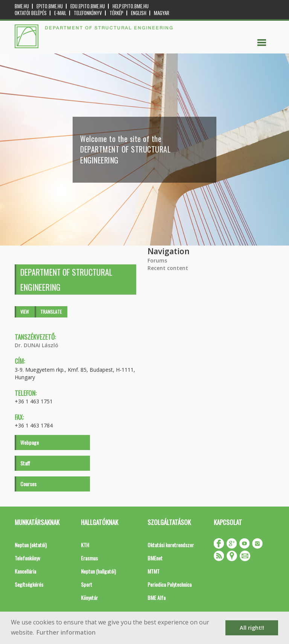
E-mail (60, 13)
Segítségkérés (29, 584)
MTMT (154, 571)
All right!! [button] (252, 628)
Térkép (116, 13)
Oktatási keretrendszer (171, 545)
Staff (25, 463)
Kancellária (25, 571)
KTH (85, 545)
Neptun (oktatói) (31, 545)
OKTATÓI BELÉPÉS (31, 13)
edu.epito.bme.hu (88, 6)
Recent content (168, 268)
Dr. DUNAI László (37, 345)
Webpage (30, 442)
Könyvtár (89, 597)
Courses (28, 484)
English (139, 13)
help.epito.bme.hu (131, 6)
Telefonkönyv (88, 13)
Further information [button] (66, 632)
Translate (51, 312)
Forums (157, 260)
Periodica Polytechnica (170, 584)
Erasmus (89, 558)
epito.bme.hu (50, 6)
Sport (87, 584)
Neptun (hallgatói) (98, 571)
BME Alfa (157, 597)
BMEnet (155, 558)
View (25, 312)
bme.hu (22, 6)
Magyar (162, 13)
